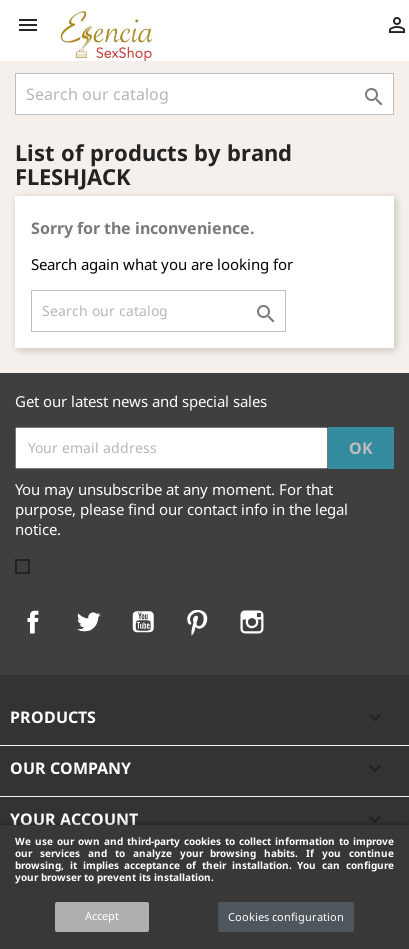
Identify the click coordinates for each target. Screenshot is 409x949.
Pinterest (197, 622)
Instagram (252, 622)
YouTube (143, 622)
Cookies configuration (286, 916)
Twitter (88, 622)
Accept (102, 915)
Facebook (33, 622)
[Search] (204, 94)
